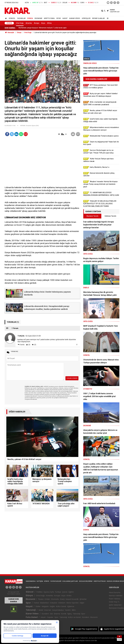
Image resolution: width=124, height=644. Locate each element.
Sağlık (52, 606)
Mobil (41, 610)
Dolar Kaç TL (114, 602)
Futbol (36, 603)
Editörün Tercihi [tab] (110, 216)
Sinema (57, 614)
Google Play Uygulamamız (86, 629)
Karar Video (75, 18)
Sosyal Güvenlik (72, 599)
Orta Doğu (20, 23)
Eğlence (71, 606)
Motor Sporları (73, 603)
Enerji (62, 599)
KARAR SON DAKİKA (14, 600)
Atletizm (62, 603)
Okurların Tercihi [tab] (92, 216)
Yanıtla (22, 345)
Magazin (45, 606)
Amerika (29, 23)
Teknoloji (31, 610)
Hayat (65, 18)
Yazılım (68, 610)
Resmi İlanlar (98, 18)
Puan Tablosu (115, 599)
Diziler (38, 606)
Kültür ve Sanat (74, 617)
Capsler (50, 617)
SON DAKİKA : (10, 28)
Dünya (30, 18)
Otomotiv (55, 599)
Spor (59, 18)
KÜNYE (47, 581)
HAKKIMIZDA (31, 581)
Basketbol (44, 603)
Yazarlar (21, 18)
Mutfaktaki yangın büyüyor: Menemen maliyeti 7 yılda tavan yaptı (42, 28)
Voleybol (53, 603)
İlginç (70, 614)
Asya (43, 23)
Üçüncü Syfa (49, 592)
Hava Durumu (115, 592)
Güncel (12, 18)
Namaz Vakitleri (116, 596)
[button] (59, 134)
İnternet (48, 610)
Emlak (47, 599)
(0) (29, 345)
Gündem (45, 614)
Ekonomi (38, 18)
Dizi (51, 614)
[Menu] (107, 18)
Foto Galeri (32, 617)
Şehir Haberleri (115, 605)
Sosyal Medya (58, 610)
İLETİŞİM (40, 581)
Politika (39, 592)
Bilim (74, 610)
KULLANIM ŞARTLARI (70, 581)
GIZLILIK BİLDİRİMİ (86, 581)
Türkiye (58, 592)
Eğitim (71, 592)
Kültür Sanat (61, 606)
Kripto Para (49, 18)
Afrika (49, 23)
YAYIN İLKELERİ (56, 581)
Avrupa (37, 23)
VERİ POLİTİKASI (100, 581)
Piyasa (41, 599)
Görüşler (86, 18)
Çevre (65, 592)
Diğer (82, 603)
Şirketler (83, 599)
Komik (64, 614)
